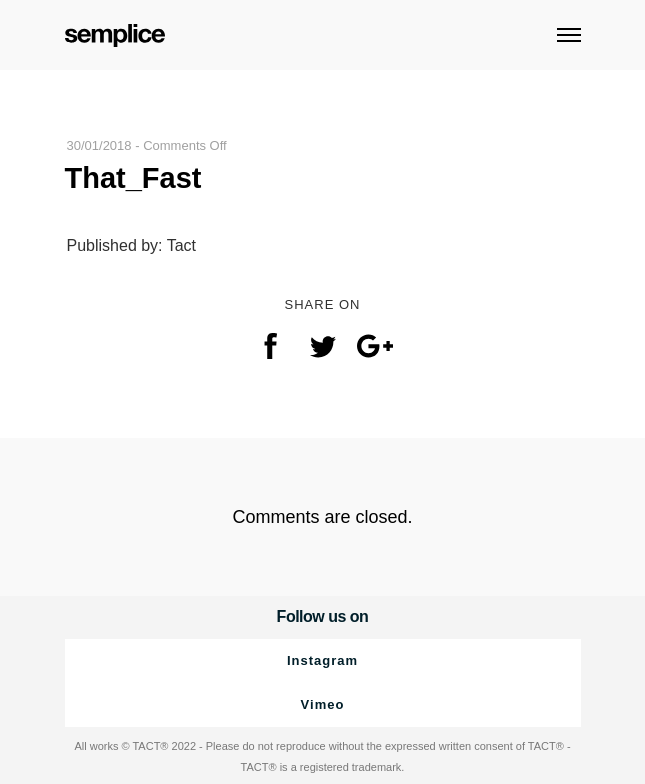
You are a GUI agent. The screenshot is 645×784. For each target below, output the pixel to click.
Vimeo (323, 704)
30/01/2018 (99, 145)
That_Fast (133, 178)
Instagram (322, 660)
